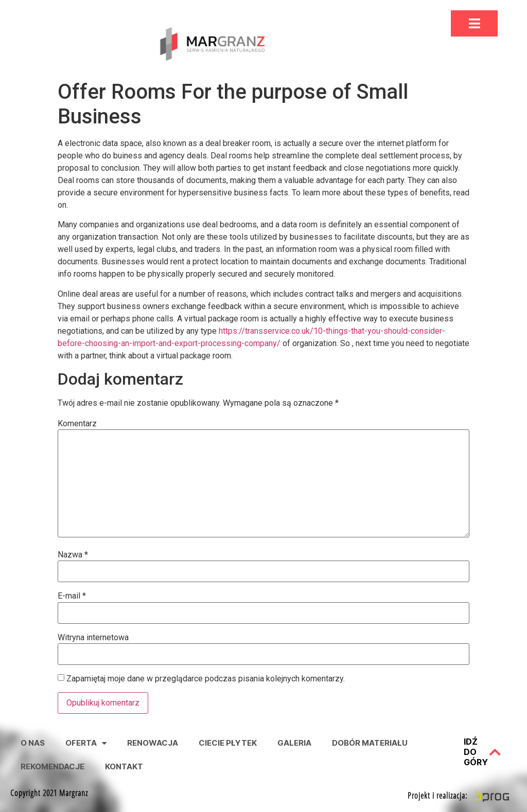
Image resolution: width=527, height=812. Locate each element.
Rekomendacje (52, 766)
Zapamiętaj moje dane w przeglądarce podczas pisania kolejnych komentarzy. (206, 679)
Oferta (86, 743)
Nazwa (73, 555)
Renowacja (153, 743)
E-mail (72, 596)
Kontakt (124, 766)
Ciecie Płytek (228, 743)
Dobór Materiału (370, 743)
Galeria (294, 743)
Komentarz (77, 424)
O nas (33, 743)
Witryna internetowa (93, 638)
